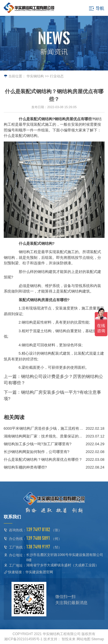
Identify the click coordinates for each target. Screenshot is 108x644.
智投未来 (69, 639)
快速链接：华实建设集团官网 (31, 572)
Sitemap (98, 639)
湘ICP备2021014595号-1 (23, 639)
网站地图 (84, 639)
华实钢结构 (35, 76)
